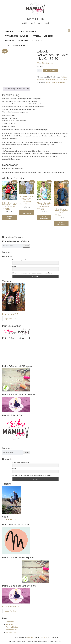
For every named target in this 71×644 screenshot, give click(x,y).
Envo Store (44, 637)
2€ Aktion (64, 77)
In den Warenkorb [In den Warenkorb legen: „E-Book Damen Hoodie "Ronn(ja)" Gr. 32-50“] (61, 224)
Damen (54, 80)
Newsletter (10, 41)
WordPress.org (11, 632)
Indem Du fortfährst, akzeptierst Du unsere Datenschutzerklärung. (32, 273)
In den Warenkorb (50, 70)
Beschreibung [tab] (10, 89)
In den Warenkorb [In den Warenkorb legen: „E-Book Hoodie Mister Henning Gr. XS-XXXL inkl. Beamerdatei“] (10, 218)
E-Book (60, 80)
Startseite (10, 31)
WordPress (30, 637)
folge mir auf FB (10, 314)
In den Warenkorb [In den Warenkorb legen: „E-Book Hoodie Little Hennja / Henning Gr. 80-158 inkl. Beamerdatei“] (27, 213)
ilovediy (49, 82)
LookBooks (49, 36)
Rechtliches (24, 41)
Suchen (26, 246)
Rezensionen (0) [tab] (23, 89)
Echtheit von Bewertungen (17, 45)
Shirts (65, 80)
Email (14, 266)
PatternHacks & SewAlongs (17, 36)
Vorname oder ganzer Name (21, 260)
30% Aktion (40, 80)
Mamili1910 (35, 19)
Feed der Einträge (12, 627)
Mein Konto (31, 31)
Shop (21, 31)
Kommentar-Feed (12, 630)
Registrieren (10, 622)
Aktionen (48, 80)
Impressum (37, 36)
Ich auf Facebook (11, 606)
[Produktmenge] (39, 70)
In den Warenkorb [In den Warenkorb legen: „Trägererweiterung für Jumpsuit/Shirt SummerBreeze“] (44, 218)
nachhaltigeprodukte (59, 82)
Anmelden (9, 624)
